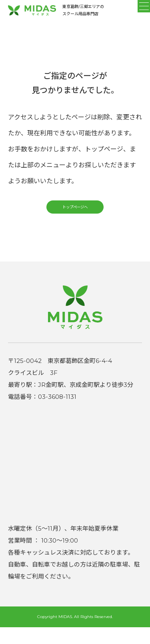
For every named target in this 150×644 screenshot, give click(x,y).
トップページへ (75, 219)
